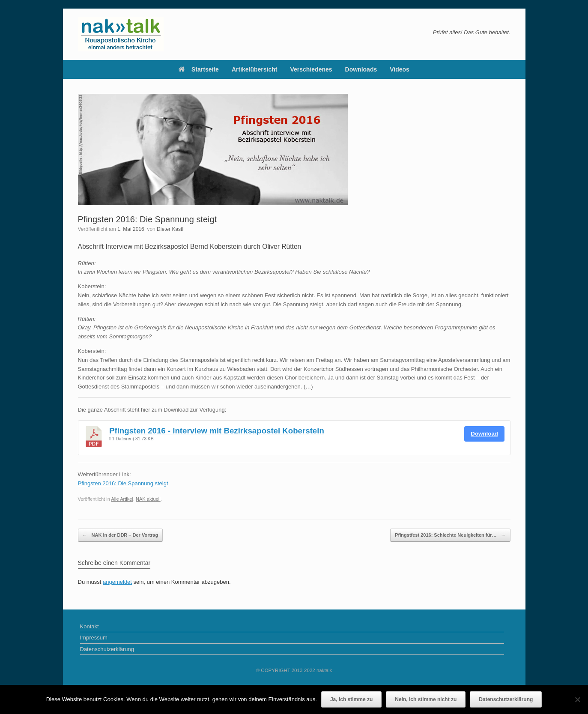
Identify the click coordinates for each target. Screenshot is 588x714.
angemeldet (117, 582)
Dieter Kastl (170, 229)
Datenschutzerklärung (107, 649)
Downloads (361, 69)
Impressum (94, 638)
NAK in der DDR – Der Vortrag (121, 535)
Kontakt (90, 626)
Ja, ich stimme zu (351, 699)
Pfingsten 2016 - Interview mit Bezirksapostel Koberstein (217, 431)
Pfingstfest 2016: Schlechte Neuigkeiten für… (450, 535)
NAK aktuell (148, 499)
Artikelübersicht (255, 69)
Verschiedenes (311, 69)
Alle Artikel (122, 499)
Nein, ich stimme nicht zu (426, 699)
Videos (400, 69)
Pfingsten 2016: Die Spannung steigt (123, 483)
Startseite (199, 69)
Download (484, 434)
